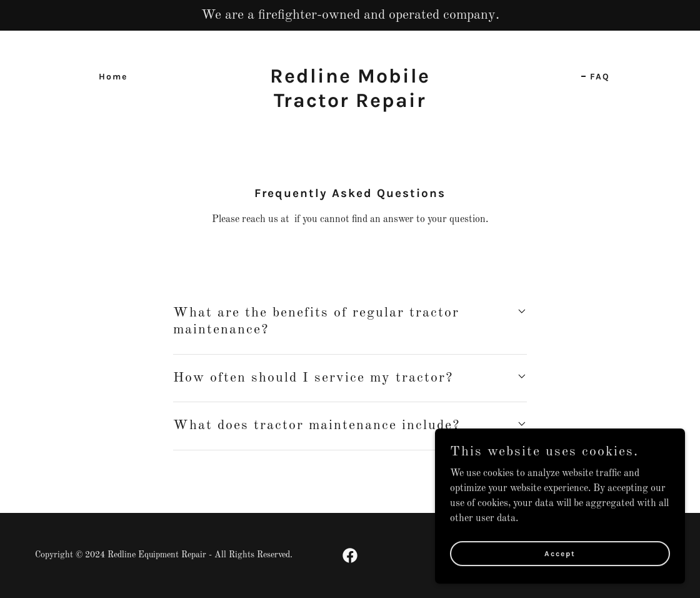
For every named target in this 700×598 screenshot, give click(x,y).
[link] (350, 104)
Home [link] (113, 77)
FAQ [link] (600, 77)
